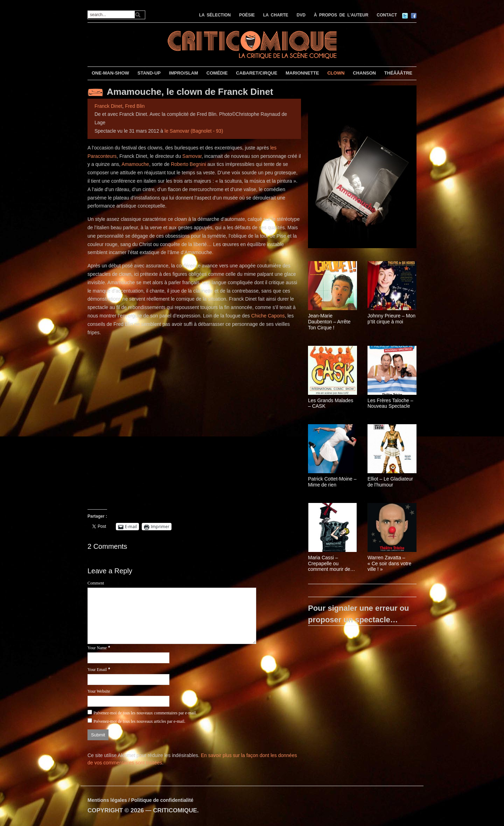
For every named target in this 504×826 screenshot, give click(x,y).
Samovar (192, 156)
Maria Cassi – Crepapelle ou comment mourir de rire (329, 563)
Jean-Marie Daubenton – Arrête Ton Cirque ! (329, 322)
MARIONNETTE (302, 73)
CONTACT (387, 15)
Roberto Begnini (188, 164)
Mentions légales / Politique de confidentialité (141, 800)
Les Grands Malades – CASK (331, 403)
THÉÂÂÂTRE (398, 73)
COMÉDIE (217, 73)
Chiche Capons (268, 316)
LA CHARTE (276, 15)
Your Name (97, 648)
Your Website (99, 691)
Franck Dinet (108, 106)
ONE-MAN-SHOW (110, 73)
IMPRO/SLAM (184, 73)
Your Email (97, 670)
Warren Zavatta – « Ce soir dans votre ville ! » (389, 563)
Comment (96, 583)
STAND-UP (149, 73)
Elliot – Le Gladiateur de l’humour (390, 482)
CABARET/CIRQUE (257, 73)
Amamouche (135, 164)
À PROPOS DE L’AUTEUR (341, 15)
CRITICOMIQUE (175, 810)
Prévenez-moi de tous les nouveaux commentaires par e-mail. (145, 713)
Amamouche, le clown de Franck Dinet (190, 92)
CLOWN (336, 73)
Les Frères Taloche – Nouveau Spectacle (390, 403)
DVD (301, 15)
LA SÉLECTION (215, 15)
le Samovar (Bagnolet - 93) (194, 131)
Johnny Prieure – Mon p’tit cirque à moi (391, 319)
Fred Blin (135, 106)
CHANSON (364, 73)
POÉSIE (247, 15)
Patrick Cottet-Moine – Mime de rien (332, 482)
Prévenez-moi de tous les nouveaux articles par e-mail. (139, 721)
